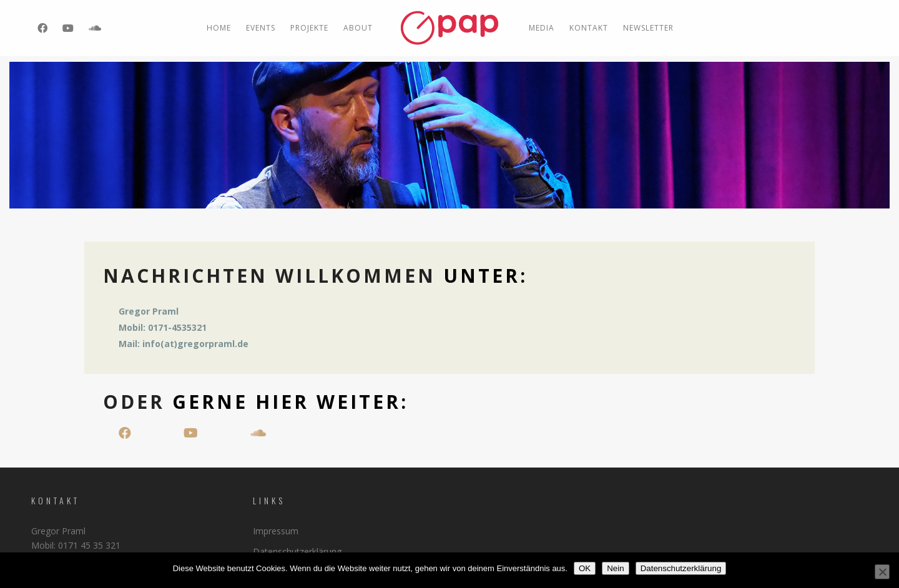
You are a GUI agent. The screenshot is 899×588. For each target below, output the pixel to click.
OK (585, 568)
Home (219, 28)
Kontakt (589, 28)
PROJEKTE (309, 28)
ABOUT (358, 28)
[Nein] (882, 572)
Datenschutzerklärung (297, 551)
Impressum (276, 531)
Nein (615, 568)
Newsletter (648, 28)
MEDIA (542, 28)
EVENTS (261, 28)
